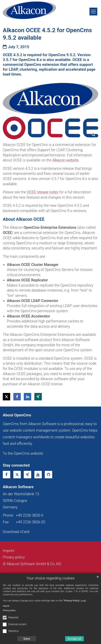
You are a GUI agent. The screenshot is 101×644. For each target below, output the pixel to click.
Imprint (6, 606)
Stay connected (16, 465)
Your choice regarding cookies (50, 578)
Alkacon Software (18, 487)
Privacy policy (9, 610)
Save (27, 639)
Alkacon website (65, 160)
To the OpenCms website (23, 453)
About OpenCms (17, 415)
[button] (6, 397)
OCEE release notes (43, 192)
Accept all (74, 639)
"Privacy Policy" (72, 601)
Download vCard (16, 532)
